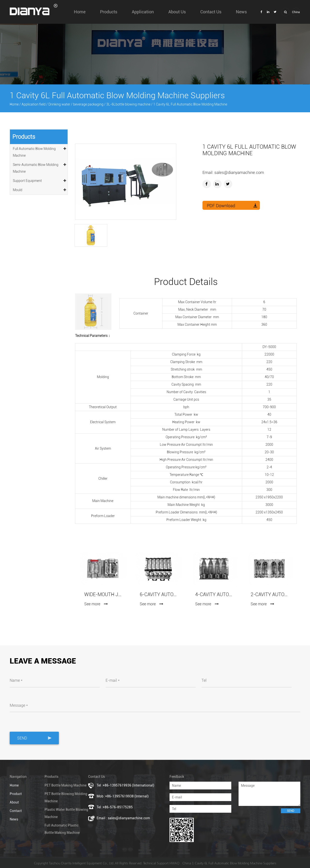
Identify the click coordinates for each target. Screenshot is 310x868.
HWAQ (174, 863)
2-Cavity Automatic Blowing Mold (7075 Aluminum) (269, 595)
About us (177, 12)
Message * (19, 705)
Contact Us (211, 12)
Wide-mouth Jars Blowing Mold (103, 595)
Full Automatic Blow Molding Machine (40, 151)
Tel (204, 680)
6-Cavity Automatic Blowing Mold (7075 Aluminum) (158, 595)
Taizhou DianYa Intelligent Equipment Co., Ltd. (81, 863)
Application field (34, 104)
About (14, 802)
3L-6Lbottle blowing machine (128, 104)
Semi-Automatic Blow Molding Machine (40, 167)
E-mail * (113, 680)
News (241, 12)
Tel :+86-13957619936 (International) (125, 785)
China (296, 12)
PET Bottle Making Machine (66, 785)
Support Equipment (40, 180)
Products (109, 12)
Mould (40, 189)
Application (143, 12)
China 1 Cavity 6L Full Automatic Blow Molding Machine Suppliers (229, 863)
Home (80, 12)
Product (16, 794)
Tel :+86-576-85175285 (115, 807)
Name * (16, 680)
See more (96, 604)
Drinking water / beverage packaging (76, 104)
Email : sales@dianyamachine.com (123, 818)
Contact (16, 811)
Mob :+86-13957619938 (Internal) (123, 796)
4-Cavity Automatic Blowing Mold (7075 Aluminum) (214, 595)
